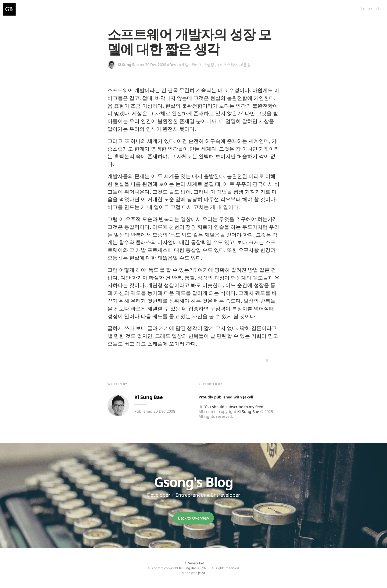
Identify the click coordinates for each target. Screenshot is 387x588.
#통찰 (246, 65)
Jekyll (248, 397)
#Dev (171, 65)
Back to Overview (193, 518)
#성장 (209, 65)
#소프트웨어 (227, 65)
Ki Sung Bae (248, 411)
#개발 (184, 65)
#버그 (196, 65)
